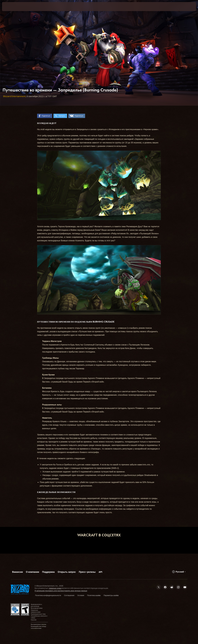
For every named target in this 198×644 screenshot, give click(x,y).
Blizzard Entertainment (14, 96)
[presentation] (11, 7)
